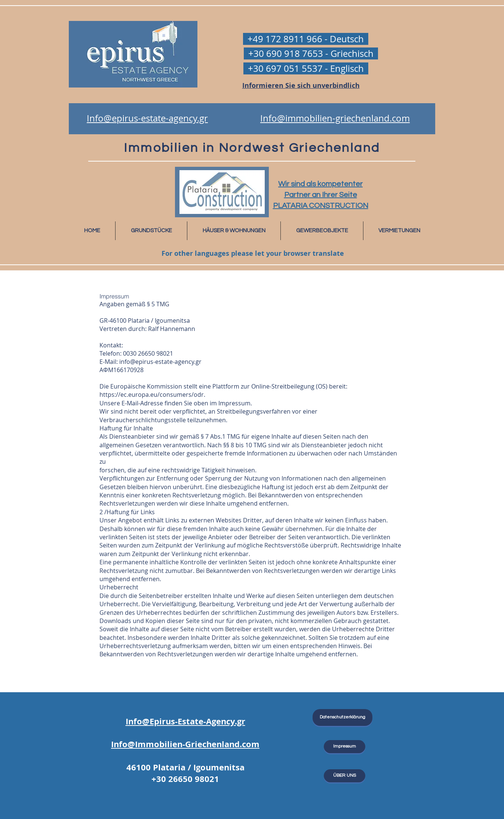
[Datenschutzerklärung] (342, 717)
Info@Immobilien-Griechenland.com (185, 744)
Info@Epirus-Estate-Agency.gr (185, 721)
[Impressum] (345, 747)
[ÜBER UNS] (345, 776)
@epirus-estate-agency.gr (166, 362)
